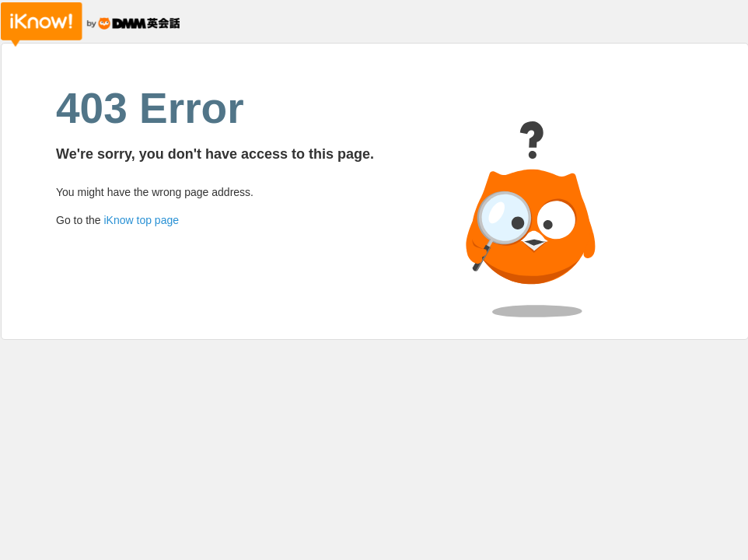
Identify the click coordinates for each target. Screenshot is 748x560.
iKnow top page (141, 220)
